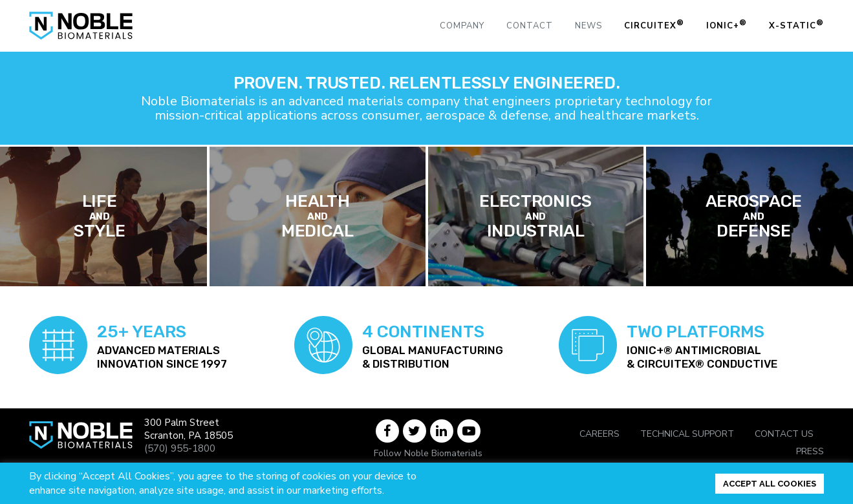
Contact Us (784, 434)
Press (810, 451)
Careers (599, 434)
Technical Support (687, 434)
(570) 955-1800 (180, 448)
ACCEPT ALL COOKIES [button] (770, 484)
